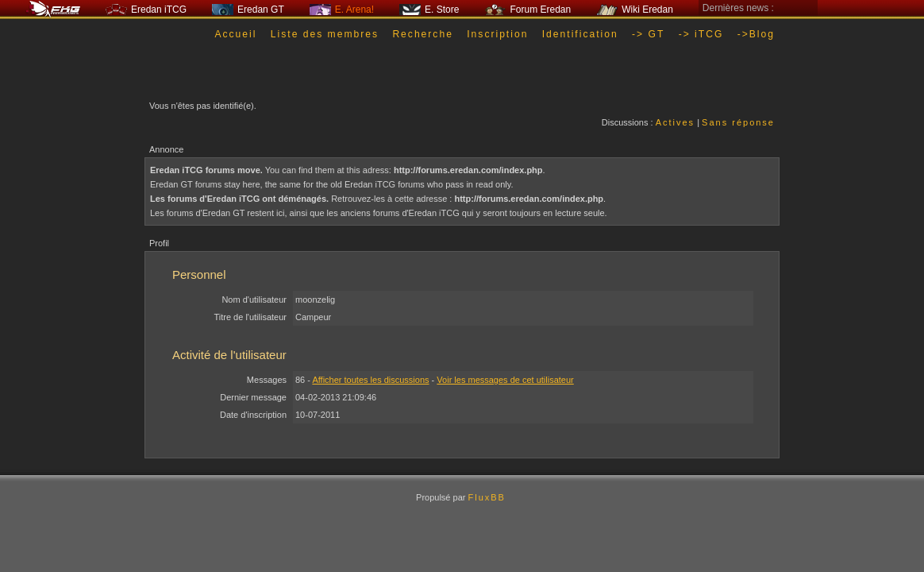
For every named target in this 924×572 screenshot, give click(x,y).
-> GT (648, 34)
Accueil (235, 34)
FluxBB (486, 497)
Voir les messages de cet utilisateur (505, 380)
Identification (580, 34)
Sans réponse (738, 122)
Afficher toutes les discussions (370, 380)
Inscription (497, 34)
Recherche (423, 34)
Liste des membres (325, 34)
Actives (675, 122)
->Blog (756, 34)
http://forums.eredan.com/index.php (468, 170)
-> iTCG (701, 34)
